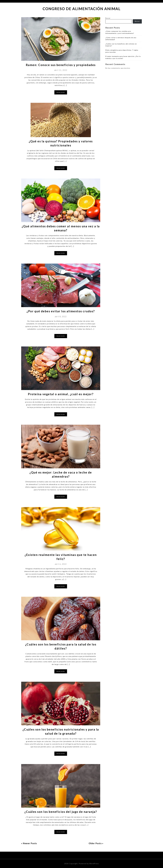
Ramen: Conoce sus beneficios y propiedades (61, 65)
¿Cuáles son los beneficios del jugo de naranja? (61, 812)
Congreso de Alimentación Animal (82, 9)
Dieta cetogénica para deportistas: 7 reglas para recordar (122, 51)
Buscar (108, 18)
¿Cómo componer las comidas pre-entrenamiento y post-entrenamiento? (120, 32)
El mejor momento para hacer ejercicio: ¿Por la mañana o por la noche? (123, 57)
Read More (61, 92)
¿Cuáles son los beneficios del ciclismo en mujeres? (121, 45)
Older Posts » (96, 843)
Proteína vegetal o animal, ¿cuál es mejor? (61, 394)
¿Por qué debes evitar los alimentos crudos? (61, 311)
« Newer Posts (29, 843)
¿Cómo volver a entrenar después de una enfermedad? (121, 39)
